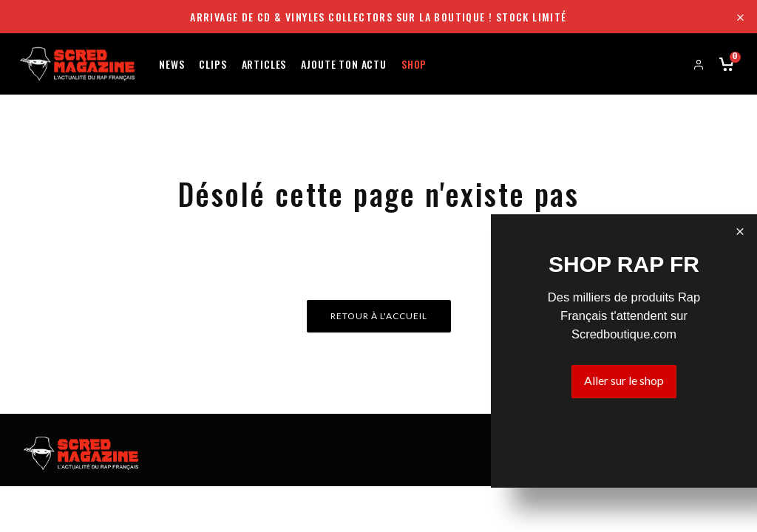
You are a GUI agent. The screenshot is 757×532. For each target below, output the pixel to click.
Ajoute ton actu (344, 63)
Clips (213, 63)
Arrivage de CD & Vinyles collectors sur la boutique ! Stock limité (378, 17)
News (172, 63)
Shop (414, 63)
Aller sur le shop (624, 380)
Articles (264, 63)
